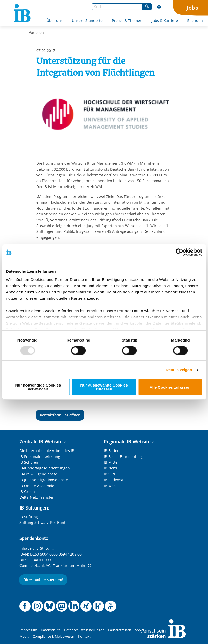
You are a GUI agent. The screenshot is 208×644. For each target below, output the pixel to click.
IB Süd (109, 474)
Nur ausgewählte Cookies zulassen (104, 387)
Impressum (28, 630)
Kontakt (84, 637)
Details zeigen (179, 370)
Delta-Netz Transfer (37, 497)
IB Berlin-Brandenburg (124, 457)
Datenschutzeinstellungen (84, 630)
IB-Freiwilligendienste (38, 474)
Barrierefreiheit (120, 630)
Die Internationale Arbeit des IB (47, 451)
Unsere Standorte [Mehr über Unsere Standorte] (87, 20)
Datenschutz (51, 630)
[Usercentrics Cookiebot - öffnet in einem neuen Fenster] (179, 252)
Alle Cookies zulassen (170, 387)
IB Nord (110, 468)
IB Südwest (113, 480)
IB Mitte (111, 462)
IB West (110, 486)
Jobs (192, 8)
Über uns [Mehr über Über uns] (55, 20)
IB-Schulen (29, 462)
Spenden (195, 20)
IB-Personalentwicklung (40, 457)
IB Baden (112, 451)
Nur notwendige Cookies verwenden (38, 387)
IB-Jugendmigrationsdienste (44, 480)
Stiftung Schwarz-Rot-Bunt (42, 522)
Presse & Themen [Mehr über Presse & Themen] (127, 20)
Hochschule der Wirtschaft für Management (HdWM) (89, 163)
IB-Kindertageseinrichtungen (45, 468)
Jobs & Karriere (165, 20)
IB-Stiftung (29, 517)
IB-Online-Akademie (37, 486)
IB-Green (27, 491)
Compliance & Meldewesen (53, 637)
